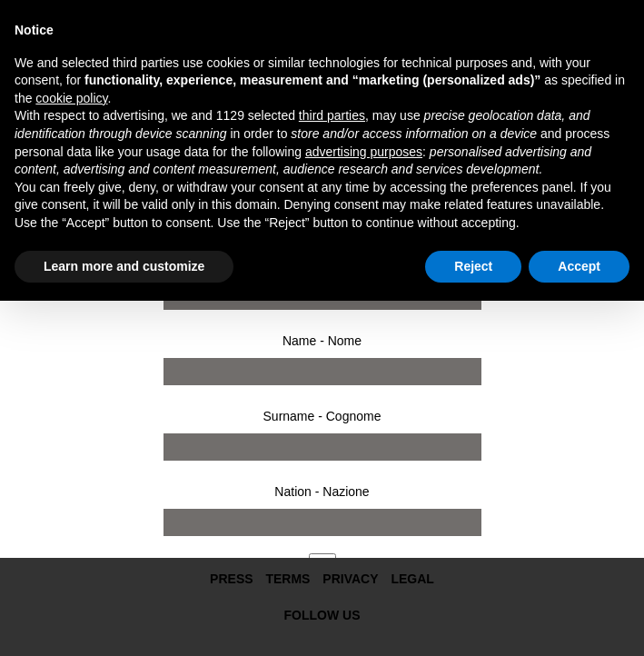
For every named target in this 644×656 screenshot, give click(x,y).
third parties (332, 115)
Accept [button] (579, 266)
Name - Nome (322, 341)
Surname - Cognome (322, 416)
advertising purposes (364, 152)
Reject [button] (473, 266)
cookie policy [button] (71, 98)
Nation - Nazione (322, 492)
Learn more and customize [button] (124, 266)
